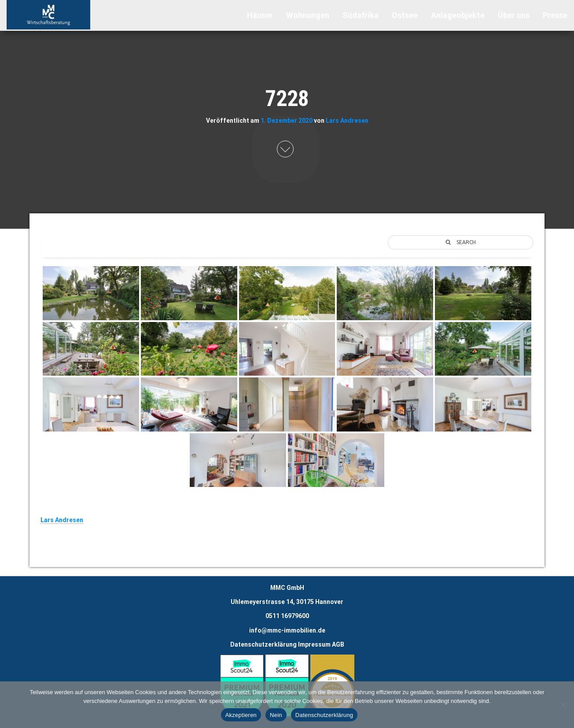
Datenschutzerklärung (263, 644)
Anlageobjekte (458, 15)
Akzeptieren (241, 715)
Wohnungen (308, 15)
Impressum (314, 644)
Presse (555, 15)
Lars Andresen (347, 120)
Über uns (514, 15)
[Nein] (563, 705)
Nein (276, 715)
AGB (338, 644)
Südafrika (361, 15)
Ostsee (405, 15)
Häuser (260, 15)
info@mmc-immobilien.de (287, 630)
